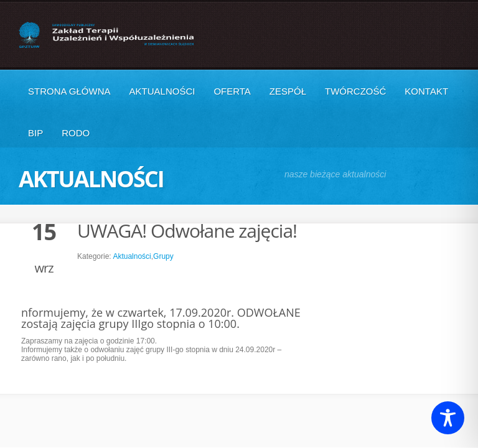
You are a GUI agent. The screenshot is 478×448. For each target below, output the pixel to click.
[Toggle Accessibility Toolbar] (448, 418)
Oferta (232, 91)
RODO (76, 133)
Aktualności (162, 91)
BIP (35, 133)
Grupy (163, 256)
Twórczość (355, 91)
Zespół (288, 91)
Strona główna (69, 91)
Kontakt (426, 91)
